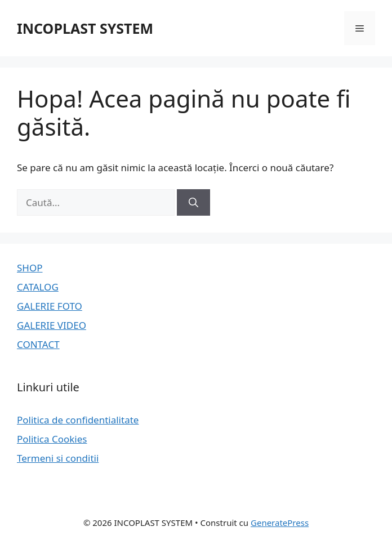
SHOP (30, 268)
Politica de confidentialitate (78, 420)
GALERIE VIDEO (52, 325)
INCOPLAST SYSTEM (85, 28)
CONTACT (38, 344)
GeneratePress (280, 523)
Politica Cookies (52, 439)
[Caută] (193, 203)
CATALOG (38, 287)
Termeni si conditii (58, 458)
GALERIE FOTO (50, 306)
